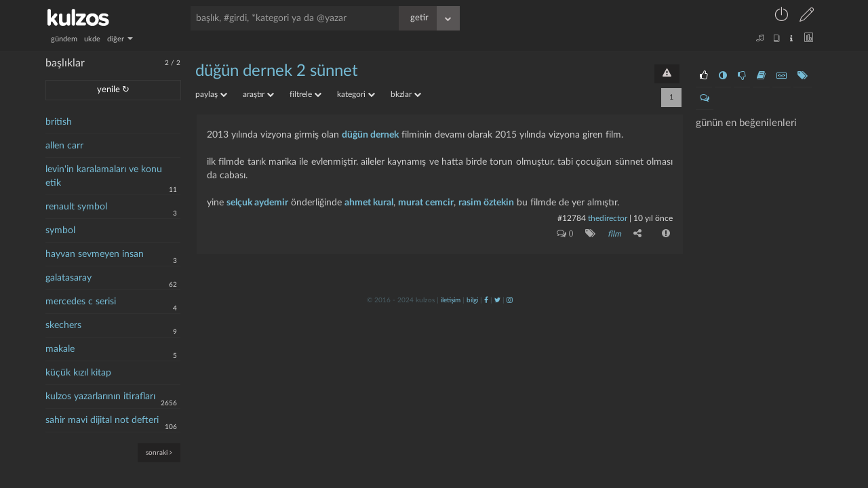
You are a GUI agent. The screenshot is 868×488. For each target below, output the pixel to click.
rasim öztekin (486, 203)
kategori (356, 94)
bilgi (472, 300)
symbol (60, 230)
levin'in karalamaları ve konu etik (104, 176)
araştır (258, 94)
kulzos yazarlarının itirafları (100, 396)
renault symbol (76, 207)
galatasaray (68, 278)
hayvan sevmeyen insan (95, 254)
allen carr (64, 146)
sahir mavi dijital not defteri (102, 420)
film (614, 234)
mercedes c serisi (81, 302)
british (59, 122)
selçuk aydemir (257, 203)
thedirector (608, 218)
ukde (92, 39)
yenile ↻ (113, 90)
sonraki (159, 452)
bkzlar (406, 94)
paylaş (211, 94)
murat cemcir (426, 203)
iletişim (451, 300)
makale (60, 349)
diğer (120, 39)
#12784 (572, 218)
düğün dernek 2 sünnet (277, 71)
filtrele (305, 94)
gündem (64, 39)
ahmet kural (369, 203)
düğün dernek (370, 135)
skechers (63, 325)
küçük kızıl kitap (78, 373)
